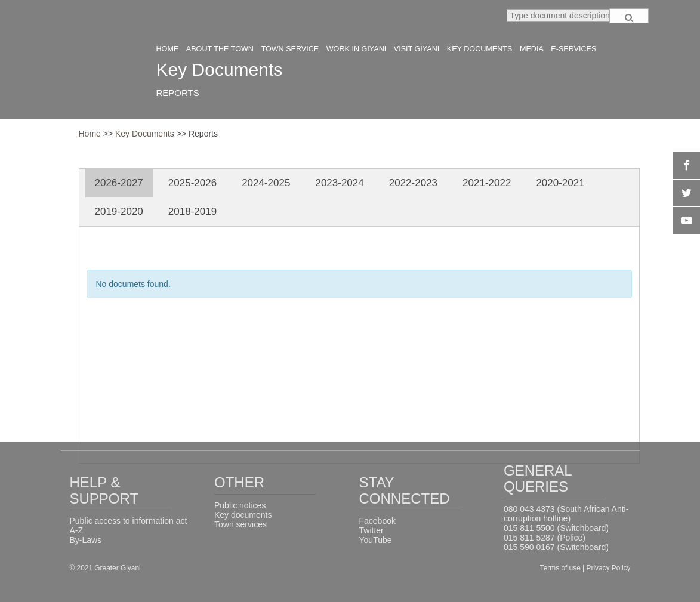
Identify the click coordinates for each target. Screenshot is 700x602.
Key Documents (146, 134)
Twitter (371, 530)
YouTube (376, 540)
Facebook (377, 521)
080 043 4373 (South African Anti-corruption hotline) (566, 514)
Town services (240, 524)
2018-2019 (192, 212)
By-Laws (86, 540)
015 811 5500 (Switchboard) (556, 528)
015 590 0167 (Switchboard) (556, 547)
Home (90, 134)
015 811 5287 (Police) (545, 538)
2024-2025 (266, 183)
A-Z (77, 530)
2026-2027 (119, 183)
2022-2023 (413, 183)
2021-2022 (487, 183)
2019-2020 (119, 212)
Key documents (243, 515)
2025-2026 (192, 183)
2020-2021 (560, 183)
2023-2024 (339, 183)
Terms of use (561, 568)
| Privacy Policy (606, 568)
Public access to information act (129, 521)
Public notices (240, 505)
